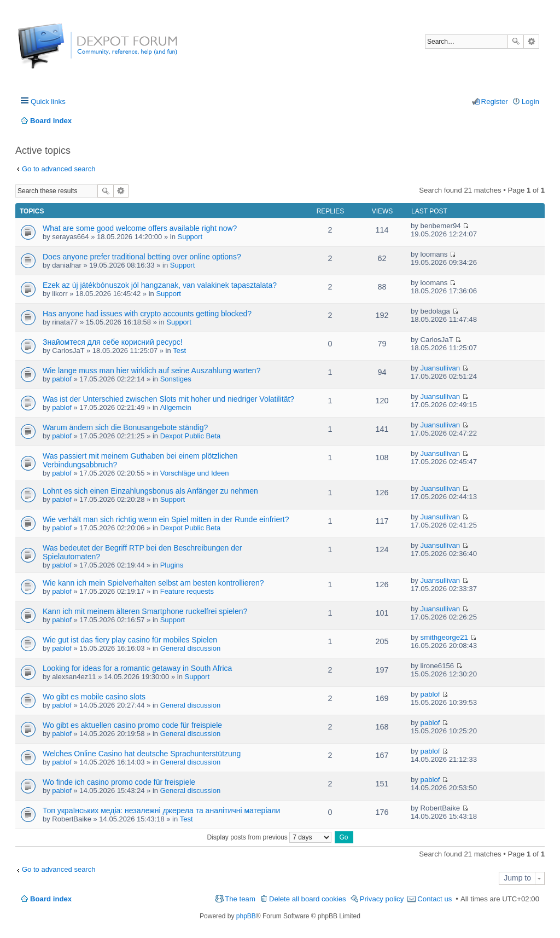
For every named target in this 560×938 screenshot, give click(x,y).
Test (179, 351)
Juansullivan (441, 368)
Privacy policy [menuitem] (382, 899)
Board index (51, 899)
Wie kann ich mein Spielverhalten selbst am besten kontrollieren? (153, 583)
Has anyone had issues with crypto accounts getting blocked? (147, 314)
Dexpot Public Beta (191, 436)
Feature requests (187, 591)
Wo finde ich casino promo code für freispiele (119, 782)
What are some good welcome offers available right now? (140, 228)
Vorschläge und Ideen (195, 473)
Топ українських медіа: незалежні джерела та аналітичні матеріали (161, 810)
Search (516, 42)
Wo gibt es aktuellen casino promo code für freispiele (132, 725)
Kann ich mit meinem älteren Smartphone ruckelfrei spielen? (145, 611)
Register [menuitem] (495, 102)
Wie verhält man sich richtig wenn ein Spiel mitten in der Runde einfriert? (166, 519)
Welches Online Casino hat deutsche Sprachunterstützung (142, 754)
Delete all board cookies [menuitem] (308, 899)
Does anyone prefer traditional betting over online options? (142, 257)
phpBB (246, 916)
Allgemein (176, 407)
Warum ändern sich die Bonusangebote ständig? (125, 427)
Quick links (48, 102)
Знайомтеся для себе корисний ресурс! (113, 342)
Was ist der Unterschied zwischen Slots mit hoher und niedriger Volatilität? (168, 399)
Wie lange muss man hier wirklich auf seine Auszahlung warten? (151, 370)
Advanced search (531, 42)
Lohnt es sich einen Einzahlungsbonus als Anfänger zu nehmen (150, 491)
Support (190, 237)
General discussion (191, 648)
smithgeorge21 (444, 637)
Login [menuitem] (530, 102)
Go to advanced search (59, 169)
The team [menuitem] (240, 899)
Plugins (172, 565)
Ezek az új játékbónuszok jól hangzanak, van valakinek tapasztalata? (160, 285)
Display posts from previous (269, 837)
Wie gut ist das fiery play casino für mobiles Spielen (130, 640)
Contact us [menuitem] (434, 899)
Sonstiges (176, 379)
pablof (62, 379)
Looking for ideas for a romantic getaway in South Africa (137, 668)
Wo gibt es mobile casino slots (94, 697)
